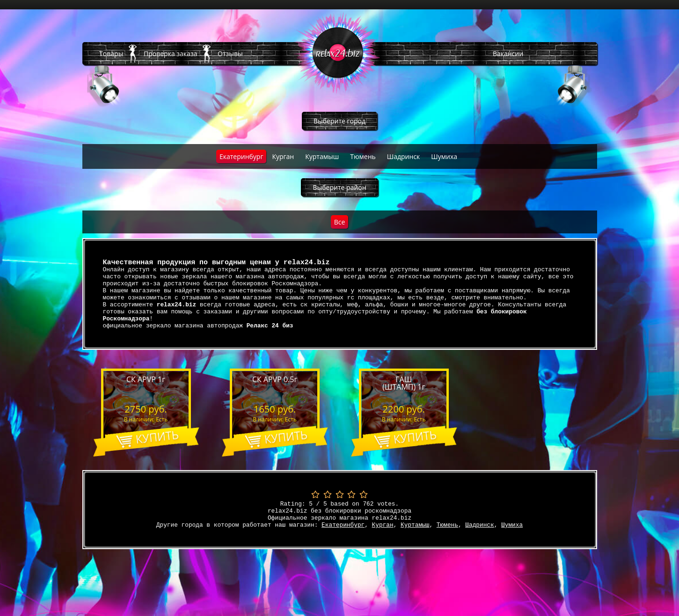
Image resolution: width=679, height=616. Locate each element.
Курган (283, 156)
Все (340, 222)
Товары (111, 54)
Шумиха (444, 156)
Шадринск (404, 156)
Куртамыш (322, 156)
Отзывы (230, 54)
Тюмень (363, 156)
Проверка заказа (170, 54)
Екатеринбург (241, 156)
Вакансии (508, 54)
